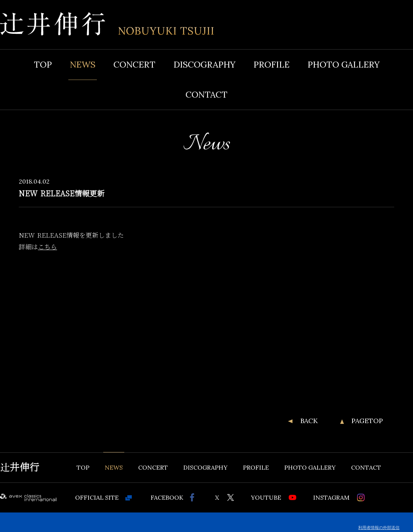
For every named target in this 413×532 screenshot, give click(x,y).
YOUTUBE (266, 497)
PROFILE (271, 64)
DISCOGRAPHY (204, 64)
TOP (43, 64)
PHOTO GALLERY (344, 64)
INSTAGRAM (331, 497)
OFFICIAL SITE (97, 497)
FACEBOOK (167, 497)
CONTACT (206, 94)
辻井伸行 (20, 467)
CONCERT (134, 64)
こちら (47, 247)
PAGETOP (367, 421)
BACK (309, 421)
